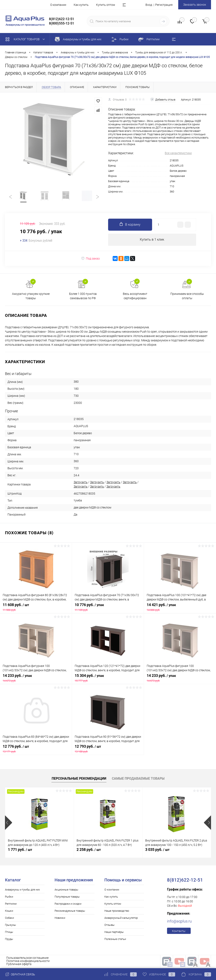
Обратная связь (20, 974)
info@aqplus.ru (179, 922)
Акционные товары (66, 891)
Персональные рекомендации (79, 779)
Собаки (9, 919)
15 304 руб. (108, 679)
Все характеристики (178, 153)
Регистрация (164, 5)
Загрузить (81, 483)
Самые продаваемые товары (138, 779)
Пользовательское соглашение (27, 959)
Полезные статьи (115, 940)
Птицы (9, 933)
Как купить (81, 5)
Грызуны (10, 926)
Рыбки (9, 898)
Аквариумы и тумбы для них (22, 891)
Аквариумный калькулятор (121, 919)
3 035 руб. (157, 851)
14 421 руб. (180, 608)
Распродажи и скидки (68, 905)
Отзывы (109, 926)
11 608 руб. (36, 608)
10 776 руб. (108, 608)
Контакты (179, 932)
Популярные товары (67, 898)
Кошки (9, 912)
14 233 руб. (36, 679)
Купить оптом (106, 5)
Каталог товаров (26, 39)
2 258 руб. (89, 851)
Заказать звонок (195, 5)
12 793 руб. (108, 750)
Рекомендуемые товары (70, 912)
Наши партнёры (114, 933)
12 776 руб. (36, 750)
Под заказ (90, 259)
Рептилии (11, 905)
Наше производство (117, 912)
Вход (149, 5)
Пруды (9, 940)
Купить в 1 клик (152, 241)
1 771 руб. (20, 851)
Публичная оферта (19, 965)
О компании (58, 5)
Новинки (60, 919)
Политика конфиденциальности (28, 962)
